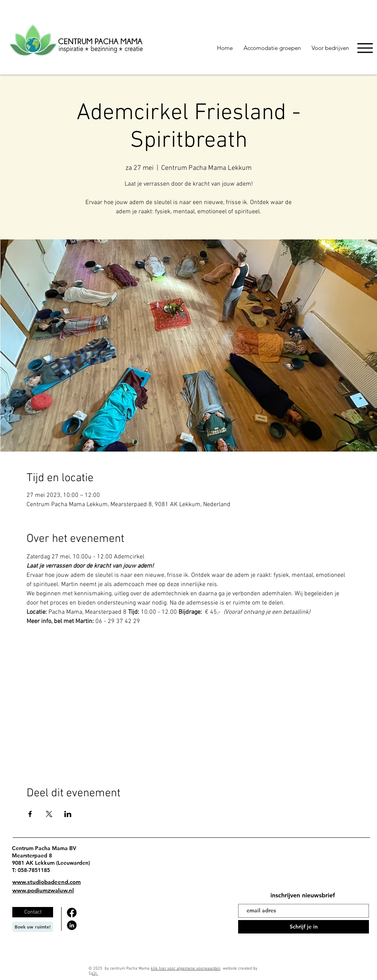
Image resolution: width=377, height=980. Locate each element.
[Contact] (33, 912)
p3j (95, 974)
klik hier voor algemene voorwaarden (186, 969)
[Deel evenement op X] (49, 814)
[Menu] (365, 48)
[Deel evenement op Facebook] (30, 814)
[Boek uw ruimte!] (33, 927)
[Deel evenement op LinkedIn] (68, 814)
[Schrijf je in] (304, 927)
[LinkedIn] (72, 925)
